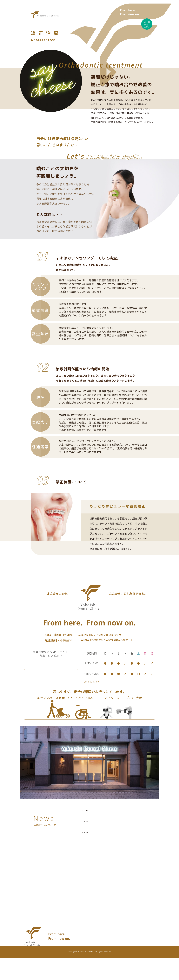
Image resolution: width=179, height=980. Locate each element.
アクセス (119, 960)
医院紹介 (84, 953)
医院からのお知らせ (125, 947)
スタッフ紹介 (101, 961)
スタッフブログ (123, 952)
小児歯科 (100, 948)
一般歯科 (100, 944)
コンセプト (85, 948)
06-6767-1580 (53, 662)
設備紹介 (84, 957)
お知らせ (119, 944)
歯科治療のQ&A (122, 956)
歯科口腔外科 (101, 953)
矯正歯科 (100, 957)
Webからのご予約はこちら (55, 674)
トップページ (86, 944)
